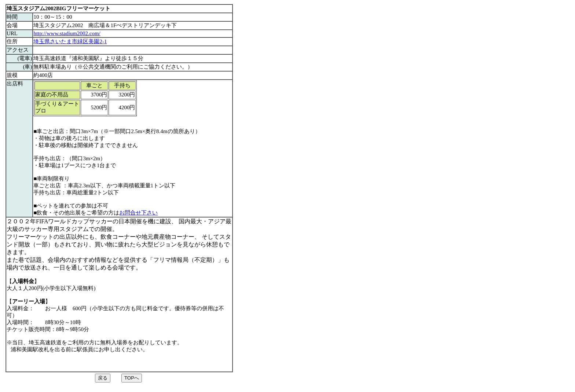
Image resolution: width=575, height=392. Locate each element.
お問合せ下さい (138, 213)
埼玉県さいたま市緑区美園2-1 (70, 41)
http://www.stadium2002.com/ (67, 33)
